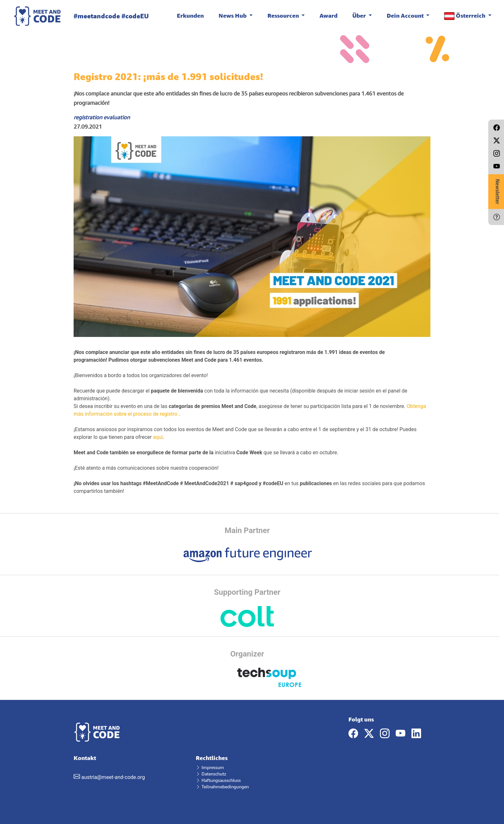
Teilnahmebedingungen (222, 787)
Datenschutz (211, 774)
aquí (158, 437)
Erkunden (190, 15)
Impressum (210, 767)
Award (328, 15)
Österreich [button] (465, 16)
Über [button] (360, 15)
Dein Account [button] (406, 15)
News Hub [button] (233, 15)
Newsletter (497, 192)
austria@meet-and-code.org (113, 777)
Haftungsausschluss (218, 780)
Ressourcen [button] (284, 15)
